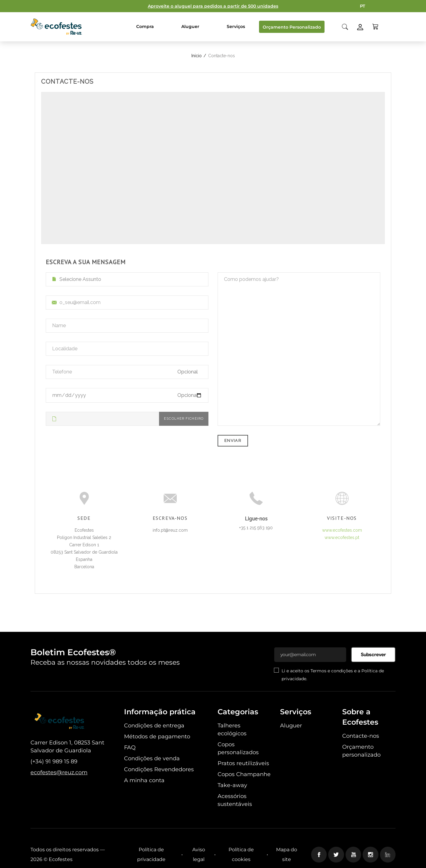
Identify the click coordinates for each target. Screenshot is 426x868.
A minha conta (144, 780)
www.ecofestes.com (342, 530)
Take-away (232, 785)
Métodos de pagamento (157, 737)
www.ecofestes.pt (342, 537)
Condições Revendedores (159, 769)
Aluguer (291, 726)
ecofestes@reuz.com (59, 772)
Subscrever (373, 654)
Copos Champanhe (244, 774)
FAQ (130, 747)
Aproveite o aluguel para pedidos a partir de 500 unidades (213, 6)
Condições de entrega (154, 726)
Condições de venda (152, 758)
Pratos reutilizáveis (243, 763)
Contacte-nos (361, 736)
